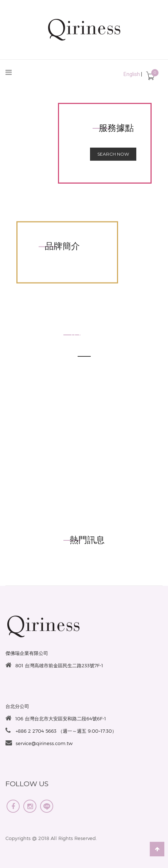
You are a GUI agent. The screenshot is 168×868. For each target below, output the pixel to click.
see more (84, 367)
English (132, 74)
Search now (113, 154)
